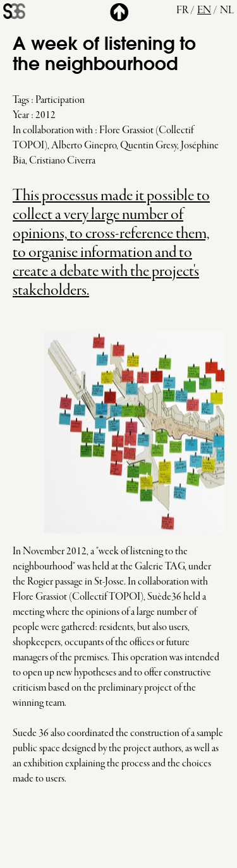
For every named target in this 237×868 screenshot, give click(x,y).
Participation (60, 100)
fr (182, 11)
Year (21, 116)
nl (227, 11)
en (204, 11)
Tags (21, 100)
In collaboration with (53, 131)
